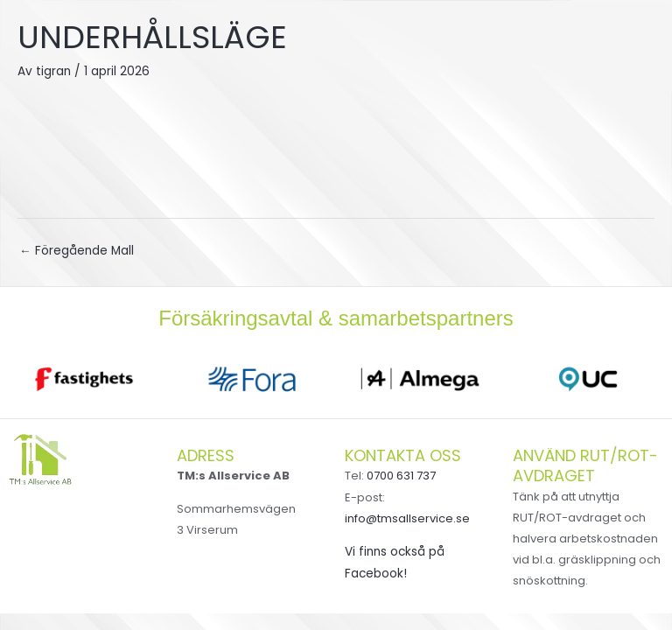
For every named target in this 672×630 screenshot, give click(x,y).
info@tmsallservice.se (407, 518)
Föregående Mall (77, 251)
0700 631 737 (401, 476)
